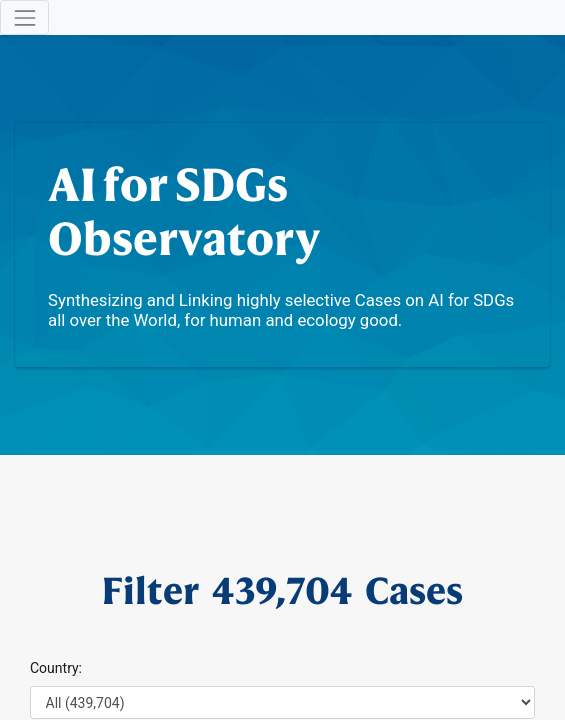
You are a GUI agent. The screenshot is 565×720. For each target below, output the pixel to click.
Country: (56, 668)
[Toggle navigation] (24, 17)
